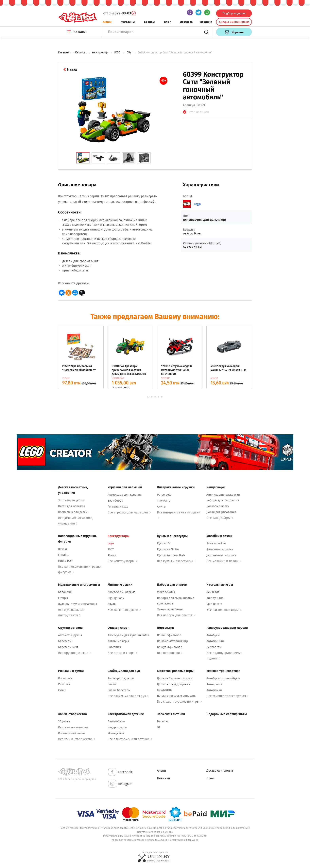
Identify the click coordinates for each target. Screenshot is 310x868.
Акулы (161, 507)
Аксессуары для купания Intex (128, 635)
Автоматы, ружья (70, 635)
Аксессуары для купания (125, 495)
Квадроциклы (117, 727)
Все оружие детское (74, 653)
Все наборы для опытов (176, 615)
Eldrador (64, 555)
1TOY (111, 549)
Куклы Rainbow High (171, 555)
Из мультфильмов (170, 647)
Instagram (120, 784)
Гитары (63, 598)
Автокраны (214, 684)
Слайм (112, 684)
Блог (167, 22)
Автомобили (215, 641)
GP (159, 727)
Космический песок (72, 733)
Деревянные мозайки (221, 555)
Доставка (186, 22)
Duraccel (163, 721)
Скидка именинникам (234, 22)
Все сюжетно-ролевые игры (179, 702)
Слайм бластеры (119, 690)
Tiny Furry (164, 501)
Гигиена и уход (118, 507)
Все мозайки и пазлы (224, 561)
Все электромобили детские (130, 739)
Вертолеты (214, 647)
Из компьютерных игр (172, 641)
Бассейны (114, 647)
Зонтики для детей (71, 500)
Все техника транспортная (227, 696)
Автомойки (214, 690)
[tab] (83, 158)
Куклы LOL (164, 543)
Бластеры (65, 641)
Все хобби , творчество (77, 739)
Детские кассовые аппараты (177, 696)
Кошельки (65, 678)
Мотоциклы (116, 733)
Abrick (112, 555)
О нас (210, 778)
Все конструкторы (122, 561)
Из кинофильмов (169, 635)
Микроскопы (166, 592)
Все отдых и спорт (122, 653)
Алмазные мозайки (220, 549)
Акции (107, 22)
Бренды (149, 22)
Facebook (120, 772)
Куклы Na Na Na (168, 549)
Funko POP (65, 561)
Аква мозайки (216, 543)
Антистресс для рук (121, 678)
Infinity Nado (215, 598)
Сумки (62, 690)
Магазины (128, 22)
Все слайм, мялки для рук (128, 696)
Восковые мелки (218, 506)
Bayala (62, 549)
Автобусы (213, 635)
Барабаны (65, 592)
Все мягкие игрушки (124, 610)
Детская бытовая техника (175, 678)
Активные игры (118, 641)
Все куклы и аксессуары (176, 561)
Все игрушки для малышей (129, 512)
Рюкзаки (64, 684)
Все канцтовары (220, 518)
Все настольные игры (224, 610)
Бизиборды (116, 501)
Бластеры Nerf (68, 647)
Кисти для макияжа (72, 506)
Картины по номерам (73, 727)
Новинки (206, 22)
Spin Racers (214, 604)
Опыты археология (170, 609)
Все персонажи (170, 653)
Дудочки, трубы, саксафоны (77, 604)
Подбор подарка (234, 13)
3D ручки (64, 721)
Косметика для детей (73, 512)
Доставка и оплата (220, 771)
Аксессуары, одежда (121, 592)
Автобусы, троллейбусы (223, 678)
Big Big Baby (116, 598)
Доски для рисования (221, 512)
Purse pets (164, 495)
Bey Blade (213, 592)
